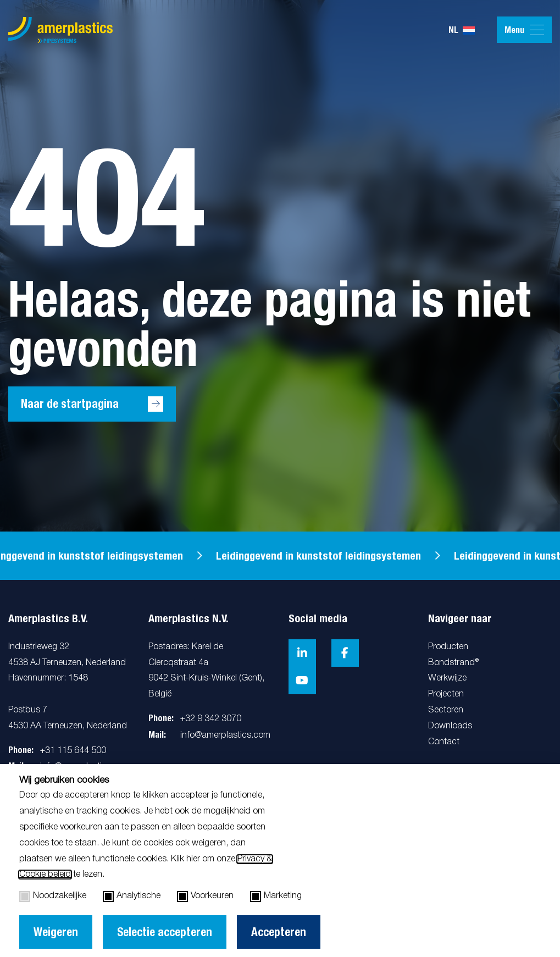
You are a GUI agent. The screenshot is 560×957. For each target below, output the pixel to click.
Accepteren (279, 932)
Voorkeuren (205, 897)
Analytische (132, 897)
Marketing (276, 897)
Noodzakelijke (53, 897)
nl (462, 30)
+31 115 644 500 (73, 751)
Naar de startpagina (70, 404)
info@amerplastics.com (225, 735)
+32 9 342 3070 (211, 719)
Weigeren (56, 932)
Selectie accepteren (165, 932)
